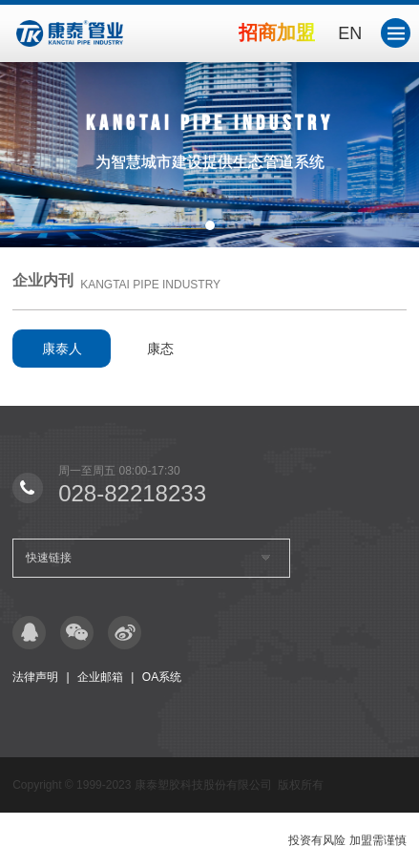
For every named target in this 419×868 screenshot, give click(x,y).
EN (350, 33)
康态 (160, 349)
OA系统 (162, 677)
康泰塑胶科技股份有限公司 (203, 785)
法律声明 (35, 677)
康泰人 (62, 349)
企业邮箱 (100, 677)
